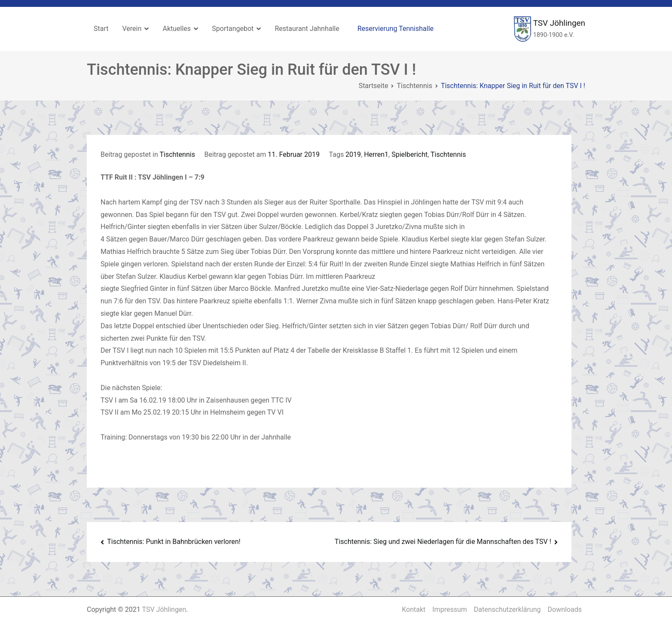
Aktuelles (177, 29)
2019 (353, 154)
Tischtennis (177, 154)
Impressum (450, 609)
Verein (132, 29)
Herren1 (376, 154)
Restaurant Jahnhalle (307, 29)
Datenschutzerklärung (507, 609)
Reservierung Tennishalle (396, 29)
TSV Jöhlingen (559, 23)
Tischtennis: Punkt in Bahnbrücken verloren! (174, 542)
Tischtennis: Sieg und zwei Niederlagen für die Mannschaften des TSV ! (443, 542)
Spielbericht (409, 154)
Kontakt (414, 609)
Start (101, 29)
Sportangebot (233, 29)
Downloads (565, 609)
